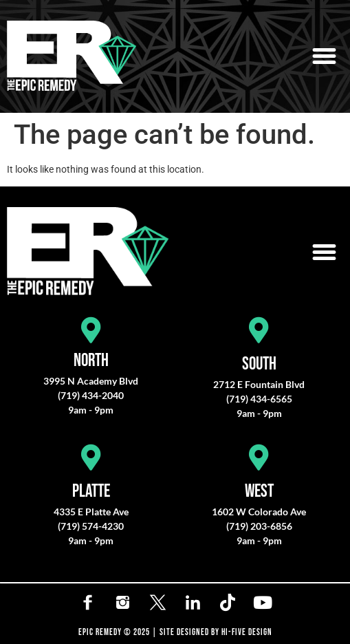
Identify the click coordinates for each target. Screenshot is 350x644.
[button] (325, 56)
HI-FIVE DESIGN (247, 632)
